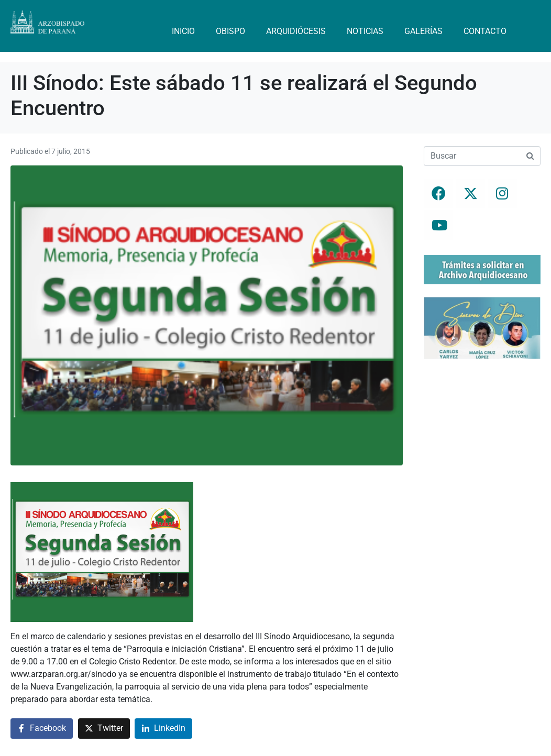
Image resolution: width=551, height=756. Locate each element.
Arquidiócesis (296, 31)
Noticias (365, 31)
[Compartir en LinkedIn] (163, 729)
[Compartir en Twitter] (104, 729)
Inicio (183, 31)
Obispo (230, 31)
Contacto (485, 31)
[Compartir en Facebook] (42, 729)
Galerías (423, 31)
